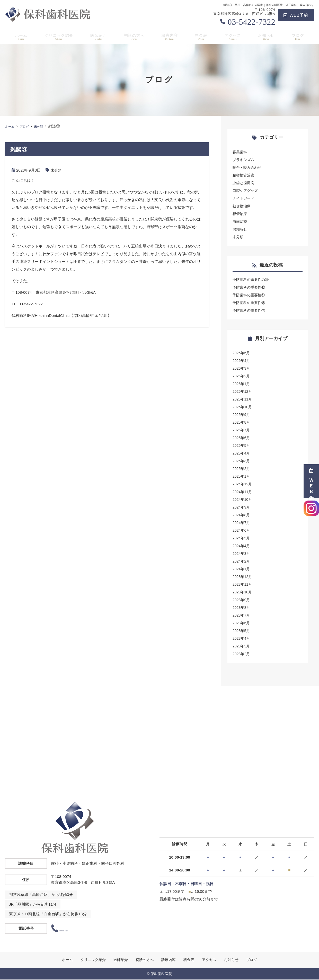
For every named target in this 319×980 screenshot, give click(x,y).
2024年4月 (242, 546)
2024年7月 (242, 523)
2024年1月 (242, 569)
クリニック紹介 (58, 36)
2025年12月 (243, 391)
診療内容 (171, 36)
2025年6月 (242, 438)
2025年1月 (242, 476)
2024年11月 (243, 492)
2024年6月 (242, 530)
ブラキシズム (244, 160)
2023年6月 (242, 623)
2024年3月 (242, 553)
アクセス (234, 36)
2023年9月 (242, 600)
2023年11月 (243, 584)
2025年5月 (242, 445)
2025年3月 (242, 461)
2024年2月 (242, 561)
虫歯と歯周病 (244, 183)
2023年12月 (243, 577)
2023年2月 (242, 654)
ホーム (20, 36)
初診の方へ (135, 36)
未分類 (56, 170)
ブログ (299, 36)
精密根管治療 (244, 175)
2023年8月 (242, 607)
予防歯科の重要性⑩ (250, 287)
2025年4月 (242, 453)
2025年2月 (242, 469)
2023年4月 (242, 638)
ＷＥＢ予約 (311, 481)
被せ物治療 (242, 206)
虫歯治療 (240, 221)
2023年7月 (242, 615)
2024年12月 (243, 484)
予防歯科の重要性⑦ (250, 310)
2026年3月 (242, 368)
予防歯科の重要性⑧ (250, 303)
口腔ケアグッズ (246, 190)
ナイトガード (244, 198)
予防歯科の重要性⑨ (250, 295)
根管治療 (240, 214)
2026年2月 (242, 376)
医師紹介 (99, 36)
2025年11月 (243, 399)
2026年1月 (242, 384)
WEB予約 (296, 15)
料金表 (202, 36)
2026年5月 (242, 353)
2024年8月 (242, 515)
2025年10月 (243, 407)
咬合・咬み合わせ (248, 167)
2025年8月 (242, 422)
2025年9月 (242, 415)
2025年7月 (242, 430)
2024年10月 (243, 499)
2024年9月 (242, 507)
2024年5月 (242, 538)
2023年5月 (242, 631)
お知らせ (268, 36)
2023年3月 (242, 646)
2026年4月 (242, 360)
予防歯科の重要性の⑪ (252, 279)
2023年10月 (243, 592)
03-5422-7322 (251, 22)
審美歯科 (240, 152)
